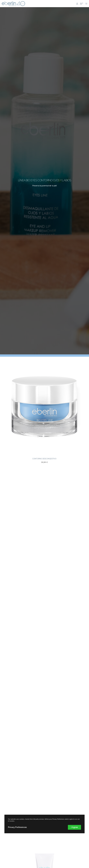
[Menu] (86, 4)
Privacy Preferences (17, 827)
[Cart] (80, 4)
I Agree (74, 827)
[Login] (76, 4)
